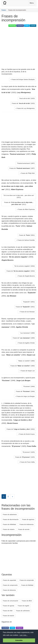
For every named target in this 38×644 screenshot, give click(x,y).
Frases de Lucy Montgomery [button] (26, 108)
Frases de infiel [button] (8, 611)
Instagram (19, 628)
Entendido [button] (19, 640)
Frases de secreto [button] (24, 529)
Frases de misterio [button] (9, 529)
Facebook (20, 25)
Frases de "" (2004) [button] (21, 271)
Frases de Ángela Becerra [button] (26, 276)
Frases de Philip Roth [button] (28, 173)
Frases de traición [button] (8, 616)
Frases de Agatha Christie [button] (26, 343)
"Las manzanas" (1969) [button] (27, 333)
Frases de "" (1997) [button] (22, 168)
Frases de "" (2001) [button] (27, 235)
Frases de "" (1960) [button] (23, 366)
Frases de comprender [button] (27, 580)
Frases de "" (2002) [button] (21, 429)
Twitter (27, 25)
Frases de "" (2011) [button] (19, 203)
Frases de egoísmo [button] (28, 519)
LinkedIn (33, 25)
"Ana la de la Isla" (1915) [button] (27, 98)
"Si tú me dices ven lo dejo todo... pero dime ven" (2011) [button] (19, 196)
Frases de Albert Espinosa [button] (26, 209)
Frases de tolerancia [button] (9, 590)
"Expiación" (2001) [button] (29, 302)
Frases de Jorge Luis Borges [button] (26, 396)
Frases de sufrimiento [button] (23, 611)
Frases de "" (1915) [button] (23, 103)
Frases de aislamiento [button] (10, 515)
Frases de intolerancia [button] (27, 524)
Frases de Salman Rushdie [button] (26, 240)
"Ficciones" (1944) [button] (29, 386)
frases (4, 10)
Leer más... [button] (24, 635)
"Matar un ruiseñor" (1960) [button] (26, 361)
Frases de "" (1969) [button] (24, 338)
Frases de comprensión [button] (10, 585)
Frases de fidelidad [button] (27, 585)
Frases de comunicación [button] (11, 601)
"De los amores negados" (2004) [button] (24, 266)
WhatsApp (12, 25)
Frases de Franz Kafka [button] (27, 462)
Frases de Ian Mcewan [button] (27, 312)
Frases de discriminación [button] (11, 519)
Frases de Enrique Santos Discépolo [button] (23, 79)
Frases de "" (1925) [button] (25, 457)
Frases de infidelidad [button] (9, 524)
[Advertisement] (19, 48)
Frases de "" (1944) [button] (25, 391)
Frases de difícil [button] (27, 601)
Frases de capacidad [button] (9, 580)
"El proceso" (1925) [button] (29, 452)
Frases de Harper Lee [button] (28, 371)
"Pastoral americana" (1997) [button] (26, 163)
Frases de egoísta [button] (9, 606)
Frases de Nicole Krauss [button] (27, 434)
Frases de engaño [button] (24, 606)
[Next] (12, 496)
